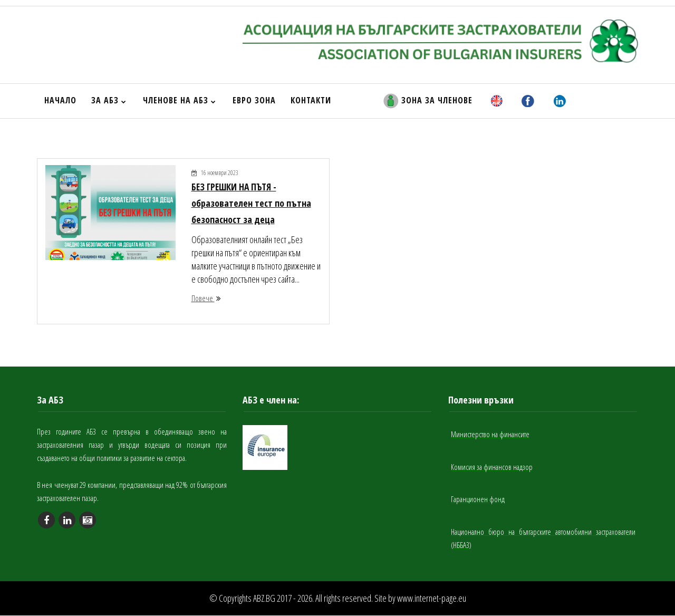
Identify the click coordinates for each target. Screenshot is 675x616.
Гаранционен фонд (478, 500)
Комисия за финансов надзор (492, 468)
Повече (206, 300)
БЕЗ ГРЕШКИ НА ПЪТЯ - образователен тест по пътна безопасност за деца (251, 204)
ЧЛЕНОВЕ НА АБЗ (180, 100)
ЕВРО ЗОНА (254, 100)
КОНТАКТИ (311, 100)
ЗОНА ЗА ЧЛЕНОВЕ (428, 101)
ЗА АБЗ (109, 100)
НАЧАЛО (60, 100)
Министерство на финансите (490, 436)
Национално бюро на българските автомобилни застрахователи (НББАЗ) (543, 539)
